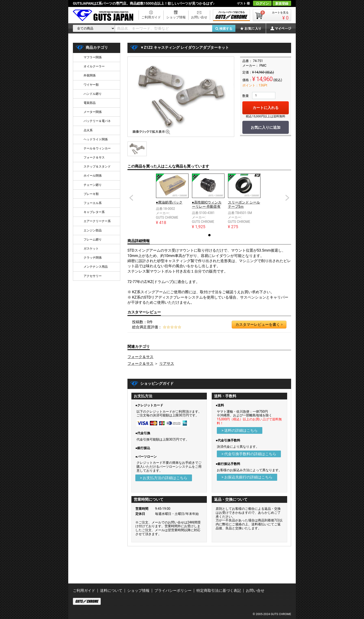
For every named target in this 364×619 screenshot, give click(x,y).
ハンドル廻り (93, 94)
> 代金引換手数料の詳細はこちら (249, 454)
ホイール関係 (93, 176)
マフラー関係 (93, 57)
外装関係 (90, 75)
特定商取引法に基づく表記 (219, 591)
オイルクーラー (94, 66)
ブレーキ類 (91, 194)
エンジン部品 (93, 230)
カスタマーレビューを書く (259, 325)
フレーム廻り (93, 239)
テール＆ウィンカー (97, 148)
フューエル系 (93, 203)
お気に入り (253, 28)
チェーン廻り (93, 185)
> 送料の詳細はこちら (240, 430)
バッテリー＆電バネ (97, 121)
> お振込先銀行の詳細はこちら (247, 477)
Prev (131, 198)
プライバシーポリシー (173, 591)
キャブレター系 (94, 212)
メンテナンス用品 (96, 267)
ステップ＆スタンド (97, 166)
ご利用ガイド (151, 17)
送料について (111, 591)
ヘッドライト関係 (96, 139)
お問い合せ (199, 17)
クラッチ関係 (93, 258)
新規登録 (282, 3)
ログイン (262, 3)
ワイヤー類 (91, 85)
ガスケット (91, 249)
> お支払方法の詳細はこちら (164, 478)
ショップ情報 (176, 17)
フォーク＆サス (140, 357)
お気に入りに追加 (266, 127)
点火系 (88, 130)
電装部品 (90, 103)
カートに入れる (266, 108)
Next (287, 198)
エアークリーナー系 (97, 221)
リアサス (167, 364)
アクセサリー (93, 276)
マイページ (278, 28)
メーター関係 (93, 112)
